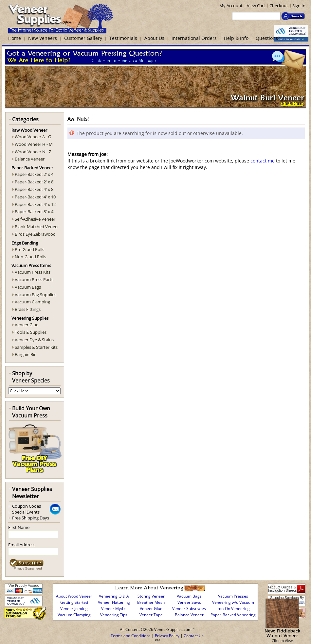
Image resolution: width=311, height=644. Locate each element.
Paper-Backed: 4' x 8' (35, 189)
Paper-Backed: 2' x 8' (35, 182)
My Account (231, 6)
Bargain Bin (26, 354)
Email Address (22, 545)
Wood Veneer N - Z (33, 152)
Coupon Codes (27, 506)
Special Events (26, 512)
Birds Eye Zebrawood (35, 234)
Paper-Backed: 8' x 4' (35, 212)
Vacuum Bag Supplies (36, 295)
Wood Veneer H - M (34, 144)
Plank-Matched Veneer (37, 227)
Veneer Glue (27, 325)
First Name (19, 527)
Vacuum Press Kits (33, 272)
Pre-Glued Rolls (29, 249)
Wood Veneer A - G (33, 137)
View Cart (256, 6)
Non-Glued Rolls (30, 257)
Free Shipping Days (31, 518)
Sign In (299, 6)
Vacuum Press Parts (34, 280)
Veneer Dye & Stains (34, 340)
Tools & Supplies (31, 332)
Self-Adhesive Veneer (35, 219)
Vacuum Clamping (32, 302)
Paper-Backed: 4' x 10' (36, 197)
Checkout (279, 6)
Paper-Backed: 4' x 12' (36, 204)
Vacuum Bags (28, 287)
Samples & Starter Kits (36, 347)
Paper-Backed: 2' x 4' (35, 174)
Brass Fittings (28, 309)
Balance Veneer (30, 159)
